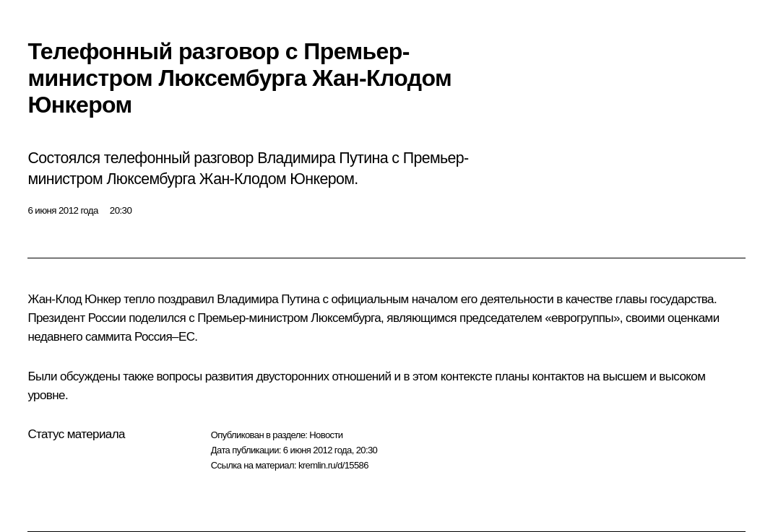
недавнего (55, 337)
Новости (326, 435)
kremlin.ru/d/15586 (333, 465)
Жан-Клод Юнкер (74, 299)
